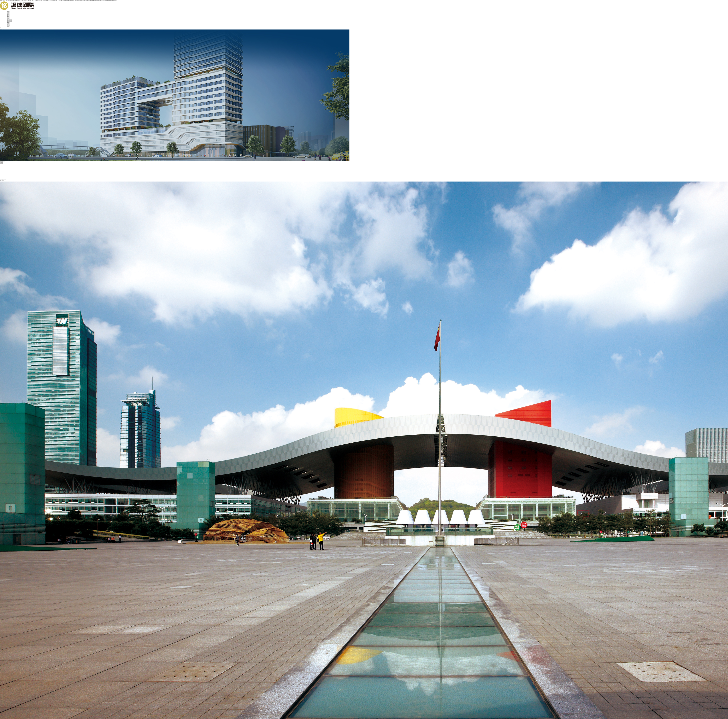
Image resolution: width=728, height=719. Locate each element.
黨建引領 (8, 15)
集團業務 (8, 19)
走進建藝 (8, 12)
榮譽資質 (8, 14)
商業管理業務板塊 (9, 22)
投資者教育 (9, 26)
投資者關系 (9, 24)
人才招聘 (8, 24)
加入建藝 (8, 23)
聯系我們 (8, 26)
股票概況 (8, 25)
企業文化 (8, 13)
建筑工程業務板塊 (9, 19)
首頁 (8, 11)
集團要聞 (8, 17)
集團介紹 (8, 12)
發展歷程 (8, 14)
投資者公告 (9, 25)
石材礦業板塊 (9, 21)
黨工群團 (8, 16)
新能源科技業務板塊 (10, 20)
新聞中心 (8, 17)
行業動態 (8, 18)
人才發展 (8, 23)
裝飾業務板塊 (9, 20)
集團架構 (8, 13)
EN (0, 27)
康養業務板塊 (9, 22)
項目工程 (8, 18)
